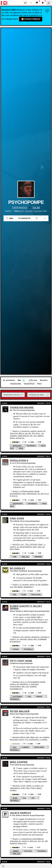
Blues (23, 594)
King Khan (17, 518)
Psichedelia (30, 445)
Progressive (17, 503)
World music (38, 746)
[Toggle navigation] (25, 3)
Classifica (29, 384)
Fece (39, 384)
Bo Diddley (18, 568)
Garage (15, 648)
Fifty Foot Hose (21, 660)
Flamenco (25, 746)
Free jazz (24, 556)
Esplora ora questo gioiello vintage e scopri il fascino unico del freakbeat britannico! (30, 639)
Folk (29, 696)
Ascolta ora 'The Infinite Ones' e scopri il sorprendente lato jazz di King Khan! (28, 546)
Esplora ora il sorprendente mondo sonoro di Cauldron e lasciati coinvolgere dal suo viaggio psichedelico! (28, 685)
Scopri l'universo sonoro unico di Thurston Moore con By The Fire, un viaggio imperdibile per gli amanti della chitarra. (28, 434)
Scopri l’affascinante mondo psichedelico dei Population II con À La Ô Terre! (29, 493)
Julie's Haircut (21, 812)
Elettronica (17, 696)
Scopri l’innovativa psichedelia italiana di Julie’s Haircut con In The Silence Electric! (29, 840)
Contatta (24, 218)
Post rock (27, 850)
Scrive (34, 380)
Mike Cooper (19, 761)
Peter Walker (20, 711)
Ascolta (44, 380)
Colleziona (16, 384)
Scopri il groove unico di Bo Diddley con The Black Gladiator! (29, 585)
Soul (14, 594)
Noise (20, 448)
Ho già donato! (47, 11)
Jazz (32, 797)
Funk (14, 556)
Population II (19, 460)
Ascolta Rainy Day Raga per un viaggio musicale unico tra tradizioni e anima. (30, 738)
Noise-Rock (16, 445)
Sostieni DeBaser (31, 19)
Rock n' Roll (35, 594)
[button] (31, 3)
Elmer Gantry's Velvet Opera (26, 607)
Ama (10, 218)
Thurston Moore (22, 408)
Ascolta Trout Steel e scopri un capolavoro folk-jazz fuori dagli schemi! (27, 787)
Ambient (15, 850)
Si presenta (9, 380)
